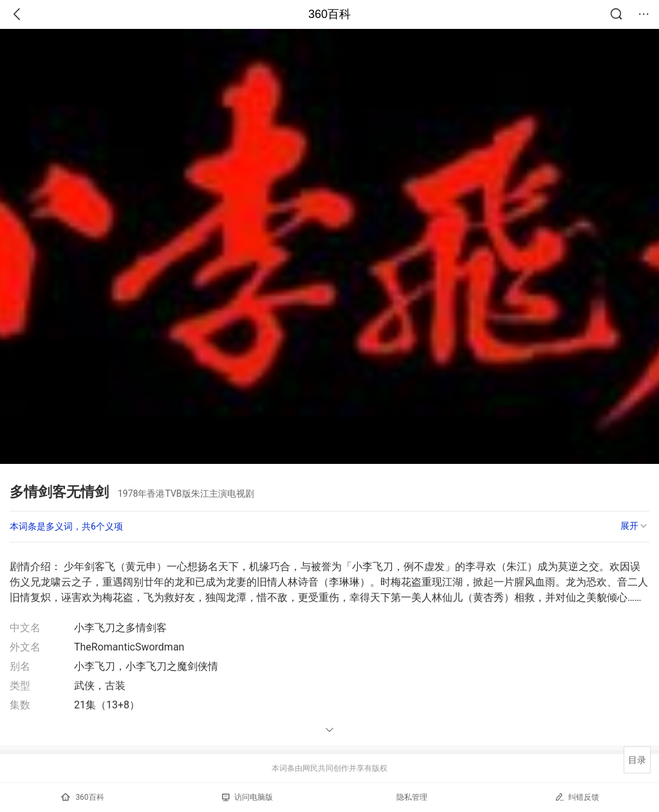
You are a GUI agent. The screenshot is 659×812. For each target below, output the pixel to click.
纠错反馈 (577, 797)
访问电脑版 (247, 797)
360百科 (329, 14)
